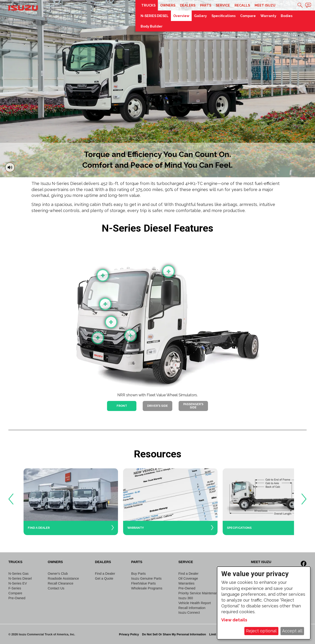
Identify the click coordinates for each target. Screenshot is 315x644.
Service (223, 5)
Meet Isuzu (265, 5)
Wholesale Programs (147, 588)
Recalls (242, 5)
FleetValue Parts (143, 583)
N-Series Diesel (20, 578)
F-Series (15, 588)
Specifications (223, 16)
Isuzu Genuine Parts (146, 578)
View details (234, 620)
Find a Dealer (105, 574)
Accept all (292, 631)
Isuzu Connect (189, 613)
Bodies (287, 16)
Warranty (268, 16)
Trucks (148, 5)
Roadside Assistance (63, 578)
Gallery (200, 16)
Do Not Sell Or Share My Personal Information (174, 634)
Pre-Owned (17, 598)
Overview (181, 16)
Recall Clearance (61, 583)
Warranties (186, 583)
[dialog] (264, 603)
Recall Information (192, 608)
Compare (248, 16)
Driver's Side (157, 406)
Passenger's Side (193, 406)
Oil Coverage (188, 578)
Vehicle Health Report (195, 603)
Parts (206, 5)
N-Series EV (18, 583)
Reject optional (261, 631)
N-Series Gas (18, 574)
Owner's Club (58, 574)
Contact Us (56, 588)
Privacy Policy (129, 634)
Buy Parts (138, 574)
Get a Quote (104, 578)
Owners (168, 5)
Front (122, 406)
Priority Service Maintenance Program (207, 593)
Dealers (188, 5)
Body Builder (152, 26)
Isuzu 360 (186, 598)
